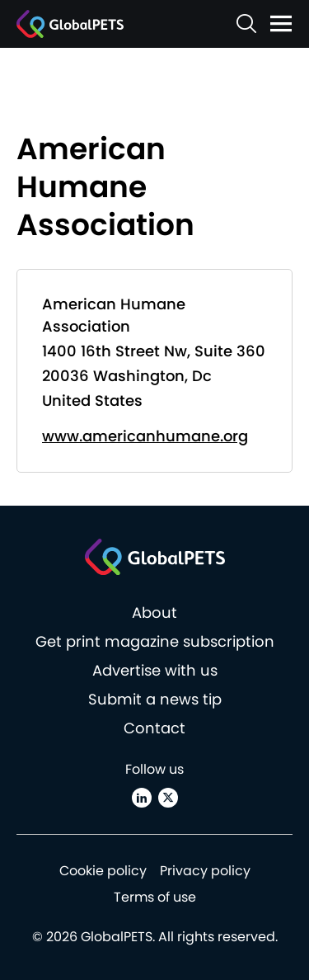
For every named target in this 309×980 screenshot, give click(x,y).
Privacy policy (205, 871)
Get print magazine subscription (155, 641)
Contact (154, 728)
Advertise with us (155, 670)
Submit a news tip (155, 699)
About (154, 612)
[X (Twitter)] (168, 798)
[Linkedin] (142, 798)
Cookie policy (103, 871)
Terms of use (155, 897)
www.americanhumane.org (145, 436)
